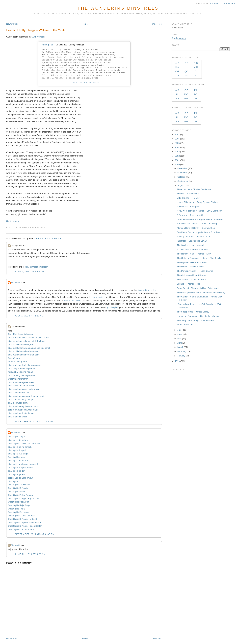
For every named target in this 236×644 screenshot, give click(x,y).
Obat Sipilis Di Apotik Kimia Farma (24, 522)
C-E (186, 90)
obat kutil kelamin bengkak (21, 344)
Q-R (186, 71)
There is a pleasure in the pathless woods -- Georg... (202, 292)
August (181, 185)
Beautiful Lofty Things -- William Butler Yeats (36, 30)
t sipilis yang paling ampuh (21, 478)
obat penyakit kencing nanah (22, 368)
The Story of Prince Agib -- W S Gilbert (195, 320)
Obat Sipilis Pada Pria (18, 502)
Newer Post (12, 24)
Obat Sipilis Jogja (16, 437)
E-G (196, 63)
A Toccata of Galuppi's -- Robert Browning (197, 224)
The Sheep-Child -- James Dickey (193, 312)
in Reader (230, 4)
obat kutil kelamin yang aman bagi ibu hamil (29, 348)
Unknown (16, 283)
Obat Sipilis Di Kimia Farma (21, 529)
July (179, 330)
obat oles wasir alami (18, 403)
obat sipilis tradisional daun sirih (23, 464)
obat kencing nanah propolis (21, 375)
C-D (186, 63)
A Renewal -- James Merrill (190, 215)
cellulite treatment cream (36, 267)
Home (85, 24)
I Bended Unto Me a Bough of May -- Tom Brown (200, 219)
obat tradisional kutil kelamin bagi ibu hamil (28, 338)
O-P (177, 71)
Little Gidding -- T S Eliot (188, 198)
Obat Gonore (14, 358)
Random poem (179, 38)
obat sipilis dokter (16, 471)
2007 (177, 134)
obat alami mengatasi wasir (21, 382)
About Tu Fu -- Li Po (186, 325)
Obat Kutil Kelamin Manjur (20, 334)
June (180, 334)
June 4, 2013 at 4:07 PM (29, 272)
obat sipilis (13, 481)
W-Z (186, 75)
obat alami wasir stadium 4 (21, 413)
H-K (177, 67)
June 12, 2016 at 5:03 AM (30, 554)
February (182, 351)
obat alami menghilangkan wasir (23, 406)
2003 (177, 152)
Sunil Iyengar (38, 37)
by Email (215, 4)
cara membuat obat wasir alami (23, 410)
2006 (177, 139)
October (181, 177)
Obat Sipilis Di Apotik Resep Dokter (25, 526)
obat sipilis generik (17, 474)
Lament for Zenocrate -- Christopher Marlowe (198, 316)
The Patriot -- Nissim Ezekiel (190, 267)
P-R (196, 94)
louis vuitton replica (147, 290)
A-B (177, 63)
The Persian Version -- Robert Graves (195, 271)
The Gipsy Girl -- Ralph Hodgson (193, 262)
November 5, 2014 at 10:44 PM (34, 421)
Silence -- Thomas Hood (188, 284)
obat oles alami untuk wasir (21, 386)
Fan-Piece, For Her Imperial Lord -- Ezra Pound (200, 232)
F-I (196, 90)
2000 (177, 165)
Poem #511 (47, 45)
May (179, 339)
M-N (196, 67)
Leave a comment (48, 238)
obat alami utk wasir (17, 417)
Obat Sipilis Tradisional (19, 485)
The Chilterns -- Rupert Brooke (192, 275)
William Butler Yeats (86, 83)
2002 (177, 156)
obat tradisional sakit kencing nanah (25, 365)
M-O (186, 94)
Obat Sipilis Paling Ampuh (20, 495)
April (180, 343)
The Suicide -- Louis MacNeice (192, 245)
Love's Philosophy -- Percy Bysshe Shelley (197, 202)
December (182, 168)
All (196, 75)
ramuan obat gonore (18, 362)
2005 (177, 143)
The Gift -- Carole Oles (188, 194)
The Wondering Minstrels (118, 8)
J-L (177, 94)
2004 (177, 147)
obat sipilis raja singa (18, 454)
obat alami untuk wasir (19, 393)
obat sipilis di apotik (17, 450)
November (182, 173)
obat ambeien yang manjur (21, 400)
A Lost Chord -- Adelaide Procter (192, 249)
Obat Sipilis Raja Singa (19, 505)
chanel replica (98, 297)
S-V (177, 98)
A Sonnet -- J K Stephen (188, 206)
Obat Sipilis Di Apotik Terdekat (22, 519)
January (181, 356)
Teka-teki (16, 545)
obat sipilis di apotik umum (21, 467)
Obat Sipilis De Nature (19, 512)
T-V (177, 75)
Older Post (157, 24)
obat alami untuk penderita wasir (23, 389)
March (180, 347)
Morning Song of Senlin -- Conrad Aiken (196, 228)
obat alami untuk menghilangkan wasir (26, 396)
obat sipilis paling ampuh (20, 447)
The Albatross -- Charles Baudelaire (194, 189)
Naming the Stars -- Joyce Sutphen (194, 237)
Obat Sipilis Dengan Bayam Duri (23, 498)
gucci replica (113, 307)
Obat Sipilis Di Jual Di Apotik (22, 516)
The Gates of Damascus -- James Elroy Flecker (200, 258)
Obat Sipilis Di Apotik (18, 488)
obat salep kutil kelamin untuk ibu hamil (27, 341)
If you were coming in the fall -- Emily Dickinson (199, 211)
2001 (177, 160)
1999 (177, 361)
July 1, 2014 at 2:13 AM (29, 316)
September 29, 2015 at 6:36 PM (35, 534)
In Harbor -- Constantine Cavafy (192, 241)
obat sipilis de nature (18, 440)
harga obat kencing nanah (20, 372)
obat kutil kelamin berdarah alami (24, 351)
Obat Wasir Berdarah (18, 379)
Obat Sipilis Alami (16, 492)
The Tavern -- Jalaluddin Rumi (191, 280)
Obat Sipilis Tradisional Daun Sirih (24, 443)
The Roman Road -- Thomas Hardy (194, 254)
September (183, 181)
